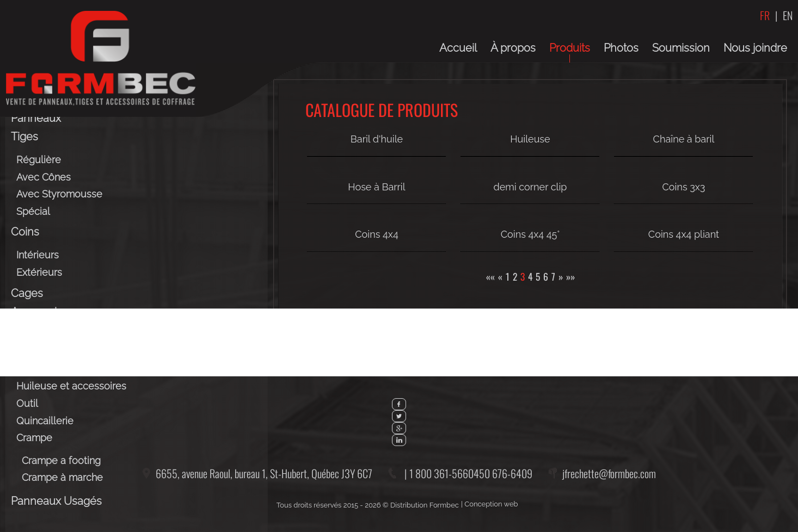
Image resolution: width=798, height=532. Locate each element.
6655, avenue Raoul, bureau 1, (264, 473)
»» (570, 276)
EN (788, 15)
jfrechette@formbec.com (609, 473)
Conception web (491, 504)
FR (765, 15)
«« (490, 276)
